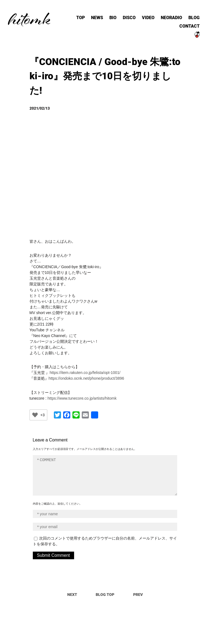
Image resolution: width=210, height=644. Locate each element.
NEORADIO (172, 20)
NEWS (105, 20)
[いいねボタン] (35, 414)
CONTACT (188, 28)
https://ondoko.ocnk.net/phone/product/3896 (86, 377)
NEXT (72, 594)
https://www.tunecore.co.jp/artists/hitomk (82, 397)
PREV (138, 594)
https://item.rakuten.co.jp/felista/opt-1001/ (84, 372)
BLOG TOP (105, 594)
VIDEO (151, 20)
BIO (119, 20)
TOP (90, 20)
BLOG (192, 20)
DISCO (134, 20)
